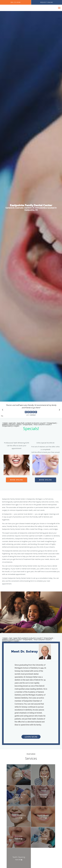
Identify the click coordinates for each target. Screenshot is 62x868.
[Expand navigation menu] (59, 8)
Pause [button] (2, 416)
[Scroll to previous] (3, 410)
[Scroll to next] (59, 410)
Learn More (31, 737)
